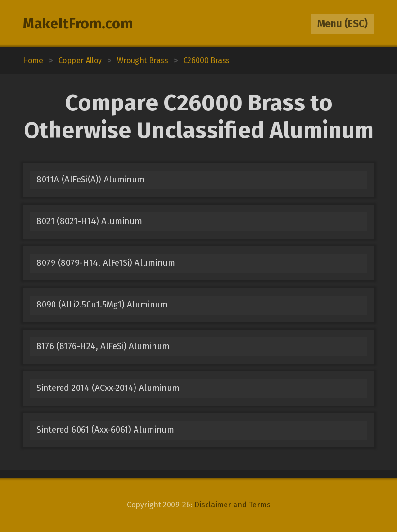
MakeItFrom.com (78, 24)
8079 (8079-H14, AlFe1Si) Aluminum (106, 263)
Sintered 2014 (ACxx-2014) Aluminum (108, 388)
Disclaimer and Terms (232, 505)
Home (33, 60)
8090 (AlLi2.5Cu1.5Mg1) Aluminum (102, 305)
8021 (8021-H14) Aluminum (89, 221)
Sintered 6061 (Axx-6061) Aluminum (105, 430)
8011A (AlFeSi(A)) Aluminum (90, 180)
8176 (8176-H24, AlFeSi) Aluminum (103, 346)
